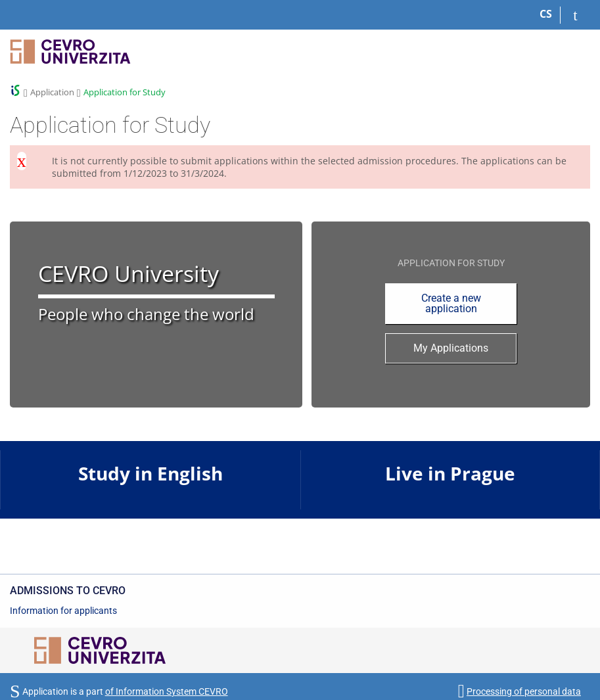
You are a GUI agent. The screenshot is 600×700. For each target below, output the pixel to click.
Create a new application (451, 303)
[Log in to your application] (575, 15)
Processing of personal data (524, 691)
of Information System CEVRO (167, 691)
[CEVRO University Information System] (70, 58)
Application (52, 92)
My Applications (451, 348)
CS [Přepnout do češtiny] (546, 14)
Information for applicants (63, 611)
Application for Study (125, 92)
